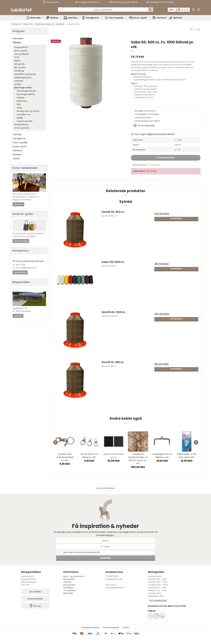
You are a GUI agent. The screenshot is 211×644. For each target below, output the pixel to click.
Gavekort (162, 18)
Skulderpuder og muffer (28, 111)
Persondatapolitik (111, 627)
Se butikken (35, 592)
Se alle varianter (166, 158)
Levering (67, 582)
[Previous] (55, 442)
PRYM (17, 57)
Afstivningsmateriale (26, 91)
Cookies (126, 627)
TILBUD (16, 159)
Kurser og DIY (142, 18)
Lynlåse (18, 84)
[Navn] (106, 540)
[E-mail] (106, 546)
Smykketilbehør (21, 125)
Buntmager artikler (23, 88)
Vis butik (18, 316)
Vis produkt (176, 219)
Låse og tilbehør (22, 54)
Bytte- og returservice (74, 576)
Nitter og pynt (21, 51)
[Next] (196, 442)
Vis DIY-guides (21, 241)
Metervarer (22, 101)
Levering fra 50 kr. (143, 118)
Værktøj (74, 18)
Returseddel (69, 579)
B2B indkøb (68, 593)
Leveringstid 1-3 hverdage (160, 2)
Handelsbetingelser (90, 627)
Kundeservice (51, 2)
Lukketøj (20, 98)
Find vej (35, 606)
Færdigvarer (94, 18)
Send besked (20, 272)
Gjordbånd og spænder (25, 74)
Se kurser (18, 204)
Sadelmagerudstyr (23, 78)
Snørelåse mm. (24, 114)
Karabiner (19, 81)
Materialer (37, 18)
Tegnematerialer (25, 121)
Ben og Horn (20, 67)
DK (172, 10)
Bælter (17, 61)
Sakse (19, 108)
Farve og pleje (118, 18)
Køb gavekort (69, 585)
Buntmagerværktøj (26, 94)
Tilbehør (56, 18)
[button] (191, 29)
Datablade (68, 588)
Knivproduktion (21, 47)
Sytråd (20, 118)
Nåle (19, 104)
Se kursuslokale (35, 599)
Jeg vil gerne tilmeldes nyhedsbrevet (81, 552)
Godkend (105, 558)
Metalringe (19, 71)
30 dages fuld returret (87, 2)
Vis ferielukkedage (158, 601)
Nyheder (178, 18)
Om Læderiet (70, 590)
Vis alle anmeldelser (105, 488)
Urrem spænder (22, 128)
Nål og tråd (19, 64)
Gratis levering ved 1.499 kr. (124, 2)
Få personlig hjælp (146, 126)
